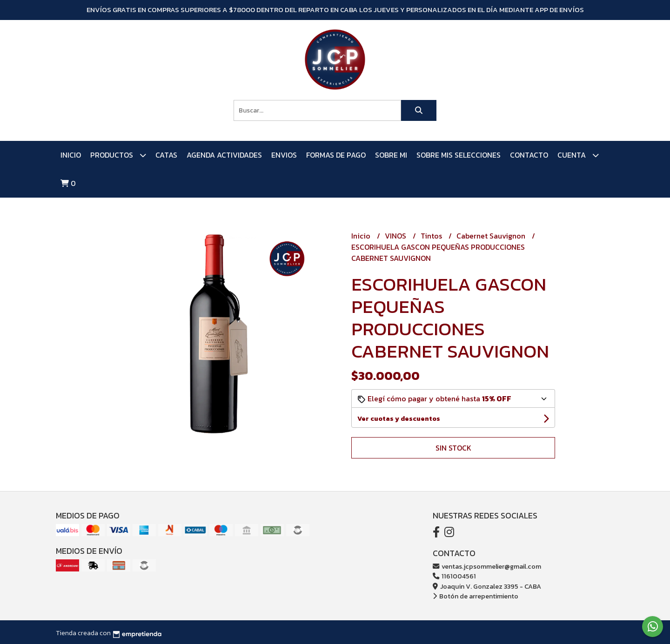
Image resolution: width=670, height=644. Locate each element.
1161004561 (454, 576)
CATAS (166, 155)
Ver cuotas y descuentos (399, 419)
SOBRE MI (391, 155)
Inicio (71, 155)
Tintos (432, 236)
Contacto (529, 155)
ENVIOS (284, 155)
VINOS (396, 236)
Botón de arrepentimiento (476, 596)
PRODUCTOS (118, 155)
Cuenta (578, 155)
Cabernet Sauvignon (492, 236)
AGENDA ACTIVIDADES (224, 155)
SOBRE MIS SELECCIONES (459, 155)
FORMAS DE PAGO (336, 155)
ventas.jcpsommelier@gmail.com (487, 566)
